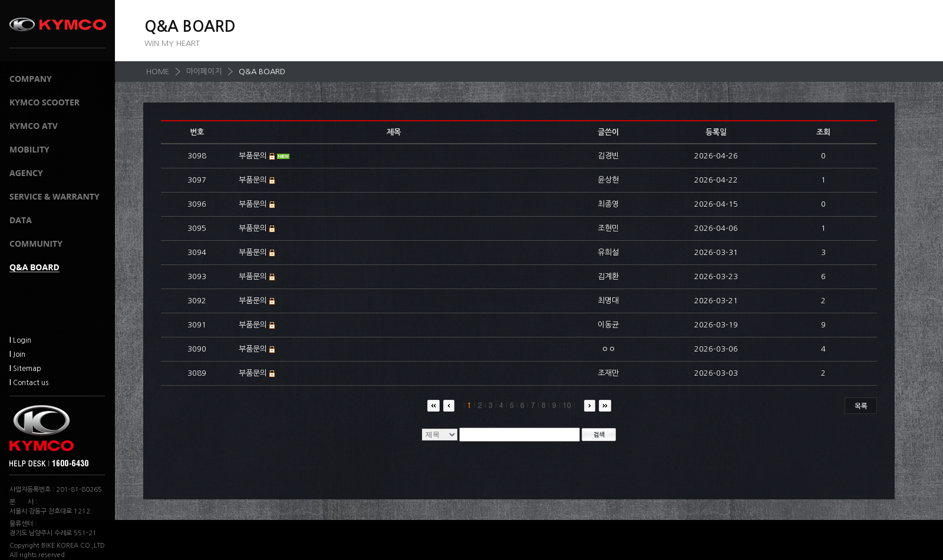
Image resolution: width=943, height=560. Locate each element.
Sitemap (25, 369)
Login (20, 340)
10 (564, 405)
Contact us (29, 383)
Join (17, 354)
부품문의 (253, 156)
